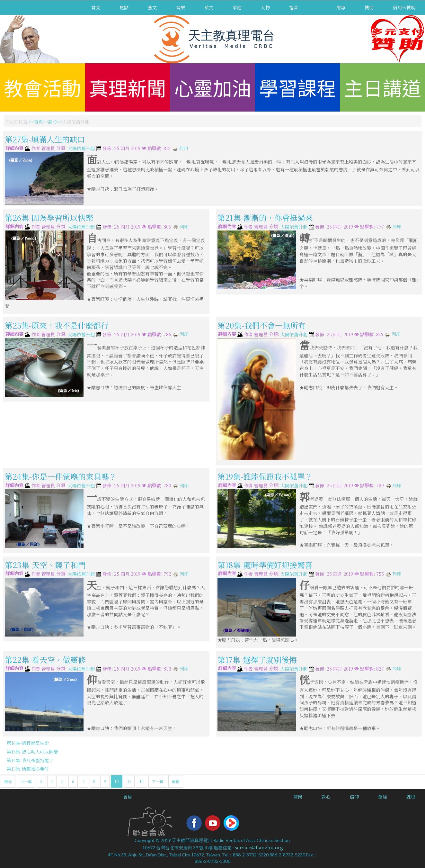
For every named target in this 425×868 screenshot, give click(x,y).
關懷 (298, 797)
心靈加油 (213, 87)
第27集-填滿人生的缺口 (45, 139)
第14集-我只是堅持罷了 (30, 760)
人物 (265, 7)
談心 (53, 122)
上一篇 (26, 781)
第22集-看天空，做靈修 (45, 660)
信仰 (354, 797)
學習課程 (297, 87)
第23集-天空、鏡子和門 (45, 565)
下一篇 (158, 781)
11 (129, 781)
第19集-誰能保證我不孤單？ (265, 476)
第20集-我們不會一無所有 (262, 325)
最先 (8, 781)
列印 (180, 148)
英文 (209, 7)
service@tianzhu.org (259, 847)
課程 (411, 797)
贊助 (369, 7)
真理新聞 (128, 87)
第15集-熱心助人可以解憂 (32, 752)
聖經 (383, 797)
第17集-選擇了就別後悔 (257, 660)
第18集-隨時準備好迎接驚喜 (265, 565)
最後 (176, 781)
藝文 (152, 7)
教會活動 (42, 87)
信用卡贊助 (404, 7)
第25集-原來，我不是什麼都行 (57, 325)
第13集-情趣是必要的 (28, 769)
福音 (294, 7)
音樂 (181, 7)
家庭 (237, 7)
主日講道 (383, 87)
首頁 (96, 7)
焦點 (124, 7)
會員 (128, 797)
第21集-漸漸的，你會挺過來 (265, 217)
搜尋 (341, 7)
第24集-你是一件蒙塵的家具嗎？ (61, 476)
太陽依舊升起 (81, 149)
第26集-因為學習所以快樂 (49, 217)
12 (142, 781)
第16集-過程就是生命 (28, 743)
